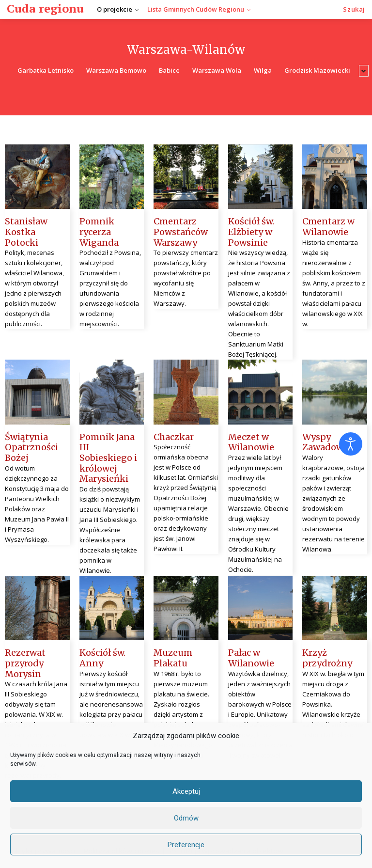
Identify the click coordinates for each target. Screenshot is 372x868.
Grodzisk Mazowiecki (317, 71)
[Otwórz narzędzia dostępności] (351, 444)
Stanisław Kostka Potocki (26, 232)
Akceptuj (186, 791)
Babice (169, 71)
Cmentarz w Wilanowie (328, 227)
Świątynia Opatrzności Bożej (31, 447)
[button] (354, 9)
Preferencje (186, 845)
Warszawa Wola (217, 71)
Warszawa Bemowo (116, 71)
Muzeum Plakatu (173, 658)
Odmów (186, 818)
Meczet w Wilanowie (251, 442)
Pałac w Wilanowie (251, 658)
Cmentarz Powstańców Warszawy (181, 232)
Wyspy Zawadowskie (332, 442)
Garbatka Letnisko (46, 71)
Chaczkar (174, 437)
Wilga (263, 71)
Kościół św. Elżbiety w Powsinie (251, 232)
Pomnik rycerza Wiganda (99, 232)
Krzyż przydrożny (327, 658)
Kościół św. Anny (102, 658)
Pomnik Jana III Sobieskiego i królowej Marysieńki (108, 458)
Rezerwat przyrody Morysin (25, 663)
